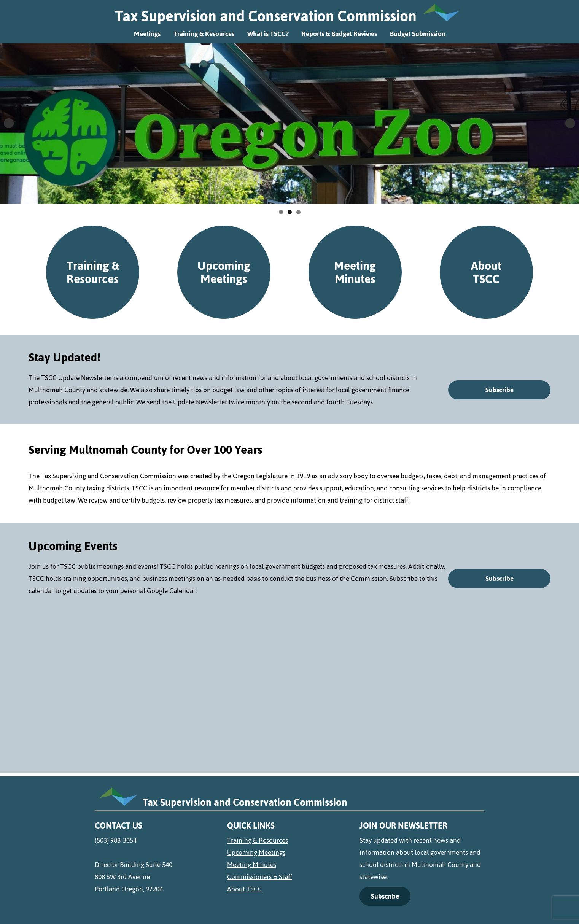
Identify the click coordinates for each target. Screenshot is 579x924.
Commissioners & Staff (260, 877)
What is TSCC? (268, 34)
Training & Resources (204, 34)
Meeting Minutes (355, 272)
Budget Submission (418, 34)
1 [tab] (281, 212)
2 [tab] (290, 212)
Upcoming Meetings (224, 272)
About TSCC (486, 272)
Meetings (147, 34)
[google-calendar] (289, 681)
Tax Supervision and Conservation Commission (266, 16)
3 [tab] (298, 212)
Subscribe (499, 390)
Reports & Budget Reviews (339, 34)
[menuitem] (289, 840)
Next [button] (570, 123)
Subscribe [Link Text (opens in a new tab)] (385, 896)
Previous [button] (9, 123)
